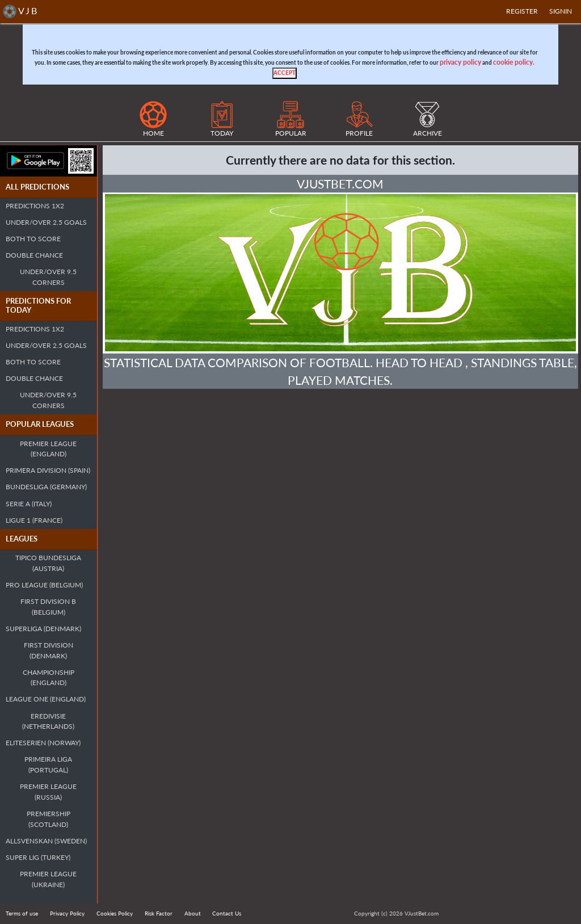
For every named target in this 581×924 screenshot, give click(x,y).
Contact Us (227, 913)
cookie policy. (514, 62)
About (193, 913)
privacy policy (460, 62)
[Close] (285, 73)
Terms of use (22, 913)
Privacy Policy (67, 913)
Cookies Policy (115, 913)
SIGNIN (561, 11)
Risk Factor (159, 913)
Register (522, 11)
